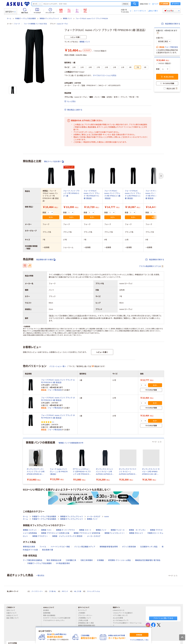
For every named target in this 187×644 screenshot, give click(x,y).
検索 (135, 4)
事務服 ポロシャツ (136, 533)
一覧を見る (40, 575)
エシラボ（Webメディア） (122, 621)
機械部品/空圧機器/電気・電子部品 (148, 560)
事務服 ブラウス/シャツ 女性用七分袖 (55, 533)
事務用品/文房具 (29, 547)
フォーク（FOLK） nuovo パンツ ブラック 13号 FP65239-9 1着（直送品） (58, 399)
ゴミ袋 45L (52, 591)
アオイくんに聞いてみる (163, 618)
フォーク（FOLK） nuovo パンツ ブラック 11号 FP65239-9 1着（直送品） (58, 381)
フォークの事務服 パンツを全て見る (35, 24)
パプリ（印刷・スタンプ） (121, 616)
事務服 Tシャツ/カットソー (115, 533)
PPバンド (65, 591)
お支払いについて (13, 616)
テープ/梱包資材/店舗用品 (33, 560)
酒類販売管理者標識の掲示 (88, 626)
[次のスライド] (164, 461)
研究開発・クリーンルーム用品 (119, 560)
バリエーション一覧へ (58, 366)
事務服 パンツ (67, 19)
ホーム (9, 19)
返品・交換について (13, 618)
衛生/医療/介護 (48, 550)
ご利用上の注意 (84, 621)
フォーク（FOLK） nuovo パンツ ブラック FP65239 (92, 19)
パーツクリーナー (37, 591)
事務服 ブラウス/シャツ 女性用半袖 (87, 533)
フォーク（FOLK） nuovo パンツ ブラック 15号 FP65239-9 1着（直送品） (58, 417)
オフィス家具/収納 (129, 547)
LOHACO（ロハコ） (120, 610)
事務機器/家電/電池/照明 (109, 547)
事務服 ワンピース (118, 530)
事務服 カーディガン (137, 530)
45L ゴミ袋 (78, 591)
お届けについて (12, 613)
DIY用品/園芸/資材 (63, 563)
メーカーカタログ (94, 516)
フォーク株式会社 (171, 47)
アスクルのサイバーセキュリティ (55, 621)
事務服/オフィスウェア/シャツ (49, 19)
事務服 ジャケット (30, 530)
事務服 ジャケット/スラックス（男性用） (68, 536)
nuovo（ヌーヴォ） (63, 24)
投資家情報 (48, 613)
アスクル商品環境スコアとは (151, 266)
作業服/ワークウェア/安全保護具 (25, 19)
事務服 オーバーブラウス (65, 530)
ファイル (43, 547)
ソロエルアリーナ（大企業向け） (124, 613)
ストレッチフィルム (93, 591)
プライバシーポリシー (86, 616)
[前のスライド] (23, 461)
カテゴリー (10, 12)
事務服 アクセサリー (40, 536)
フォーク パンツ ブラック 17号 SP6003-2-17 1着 (71, 193)
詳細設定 (125, 4)
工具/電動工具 (71, 560)
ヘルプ (156, 4)
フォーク (17, 24)
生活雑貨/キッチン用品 (149, 547)
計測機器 (100, 560)
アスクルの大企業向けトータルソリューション (127, 624)
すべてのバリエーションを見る (105, 75)
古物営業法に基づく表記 (87, 623)
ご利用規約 (83, 613)
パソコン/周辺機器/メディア (85, 547)
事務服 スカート (85, 530)
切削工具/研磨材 (87, 560)
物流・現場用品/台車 (54, 560)
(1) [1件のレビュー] (53, 422)
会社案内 (47, 610)
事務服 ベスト (46, 530)
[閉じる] (151, 627)
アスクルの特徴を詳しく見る (139, 640)
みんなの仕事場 (119, 618)
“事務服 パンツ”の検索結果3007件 (71, 443)
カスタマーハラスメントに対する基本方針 (58, 618)
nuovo (106, 516)
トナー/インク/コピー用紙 (60, 547)
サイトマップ (82, 610)
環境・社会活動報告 (50, 616)
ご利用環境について (85, 618)
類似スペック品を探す (54, 162)
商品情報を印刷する (171, 24)
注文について (12, 610)
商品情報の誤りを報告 (46, 260)
